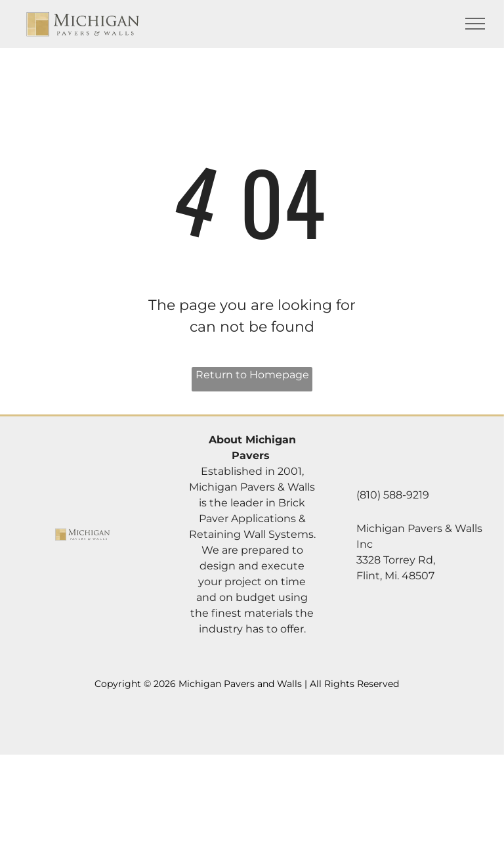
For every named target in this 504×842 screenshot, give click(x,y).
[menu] (475, 24)
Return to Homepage (252, 375)
